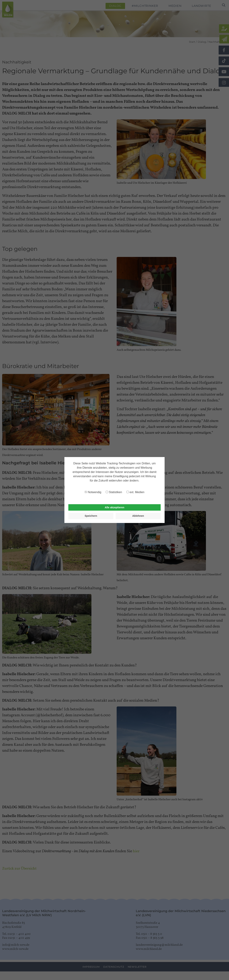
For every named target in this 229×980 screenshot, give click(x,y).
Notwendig (93, 492)
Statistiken (114, 492)
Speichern (91, 516)
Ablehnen (138, 516)
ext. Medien (135, 492)
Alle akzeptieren (114, 507)
